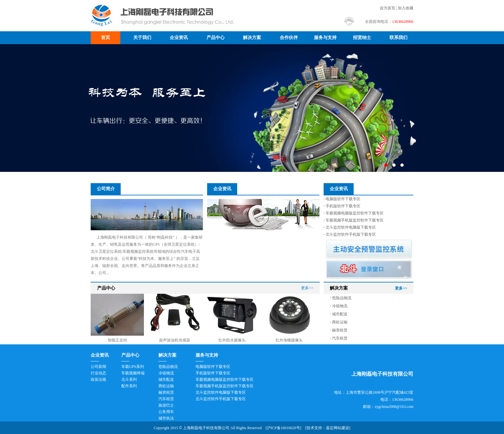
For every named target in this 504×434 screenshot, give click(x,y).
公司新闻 (98, 367)
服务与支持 (325, 38)
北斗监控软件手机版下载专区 (350, 234)
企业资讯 (179, 38)
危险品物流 (341, 298)
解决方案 (252, 38)
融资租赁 (339, 330)
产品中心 (216, 38)
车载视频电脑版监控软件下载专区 (354, 213)
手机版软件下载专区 (342, 206)
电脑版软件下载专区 (342, 199)
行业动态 (98, 373)
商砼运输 (339, 322)
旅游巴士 (166, 405)
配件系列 (129, 386)
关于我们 (142, 38)
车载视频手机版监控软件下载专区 (354, 220)
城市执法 (166, 418)
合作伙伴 (289, 38)
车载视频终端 (133, 373)
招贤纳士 (362, 38)
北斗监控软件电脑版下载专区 (350, 227)
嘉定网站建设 (338, 428)
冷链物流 (339, 306)
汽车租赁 (339, 338)
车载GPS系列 (133, 367)
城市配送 (339, 314)
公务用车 (166, 412)
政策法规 (98, 380)
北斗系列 (129, 380)
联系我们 (398, 38)
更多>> (307, 288)
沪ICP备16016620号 (283, 428)
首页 (106, 38)
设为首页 (388, 8)
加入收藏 (406, 8)
